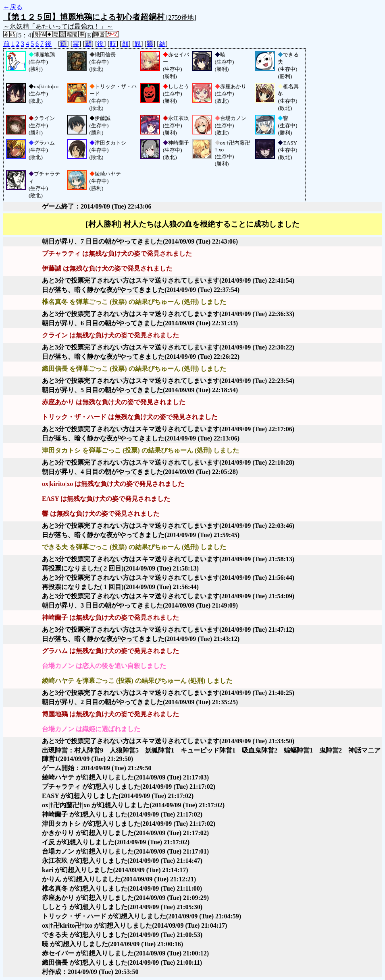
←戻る (13, 7)
